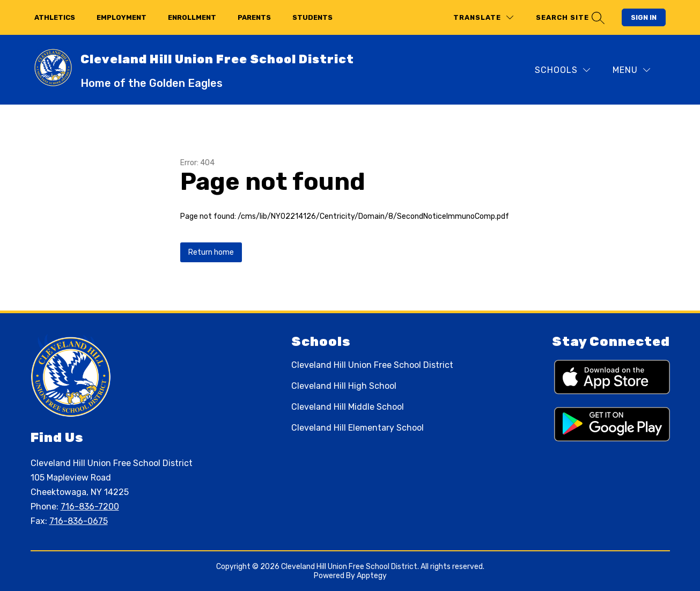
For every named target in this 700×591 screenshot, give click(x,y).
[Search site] (569, 17)
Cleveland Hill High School (344, 386)
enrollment (192, 17)
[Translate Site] (483, 17)
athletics (55, 17)
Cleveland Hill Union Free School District (372, 365)
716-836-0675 (79, 521)
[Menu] (631, 70)
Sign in (644, 17)
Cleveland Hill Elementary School (358, 428)
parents (254, 17)
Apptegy (372, 576)
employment (121, 17)
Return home (211, 252)
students (312, 17)
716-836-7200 (90, 507)
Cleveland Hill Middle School (348, 407)
